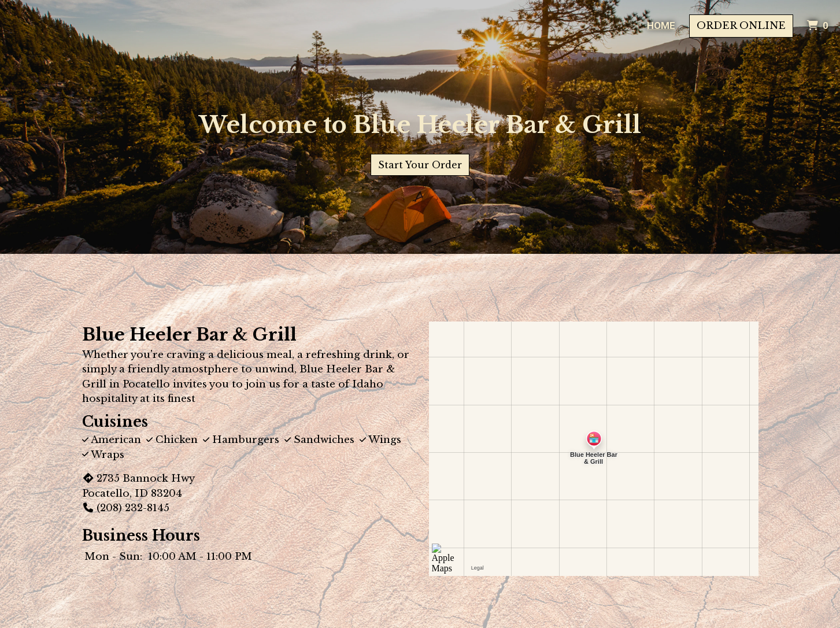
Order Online (741, 26)
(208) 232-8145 (126, 508)
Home (661, 25)
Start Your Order (420, 165)
